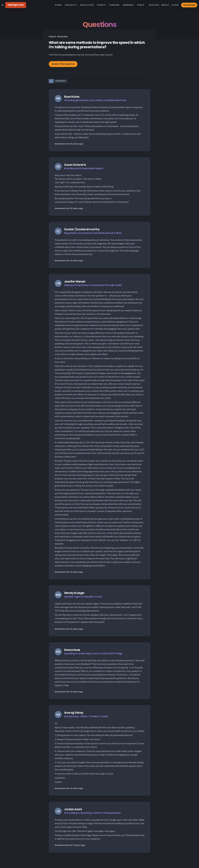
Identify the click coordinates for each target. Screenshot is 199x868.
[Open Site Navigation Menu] (3, 5)
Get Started (189, 5)
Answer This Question (63, 64)
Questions (99, 24)
